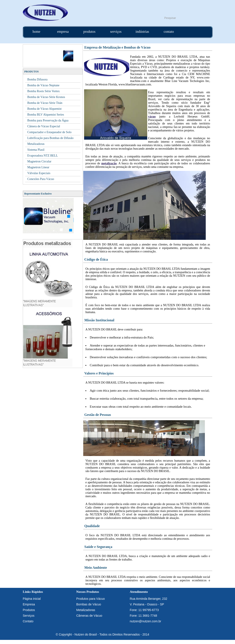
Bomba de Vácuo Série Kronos (46, 97)
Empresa (29, 604)
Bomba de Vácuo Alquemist (44, 109)
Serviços (29, 616)
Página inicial (32, 599)
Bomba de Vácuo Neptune (43, 85)
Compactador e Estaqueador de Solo (49, 132)
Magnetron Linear (38, 167)
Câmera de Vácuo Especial (44, 126)
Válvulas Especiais (39, 173)
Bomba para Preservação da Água (48, 120)
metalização (109, 163)
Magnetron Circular (39, 161)
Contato (28, 621)
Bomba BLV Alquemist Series (46, 115)
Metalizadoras (36, 144)
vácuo (152, 117)
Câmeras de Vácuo (89, 616)
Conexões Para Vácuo (41, 179)
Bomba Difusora (37, 79)
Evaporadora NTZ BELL (43, 156)
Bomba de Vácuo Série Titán (45, 103)
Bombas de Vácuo (89, 604)
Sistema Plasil (36, 150)
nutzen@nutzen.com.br (145, 621)
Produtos (29, 610)
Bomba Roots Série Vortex (43, 91)
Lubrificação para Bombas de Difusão (50, 138)
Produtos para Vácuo (91, 599)
